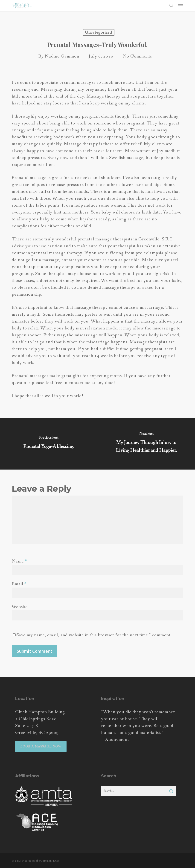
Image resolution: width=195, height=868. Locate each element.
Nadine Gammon (62, 56)
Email (19, 584)
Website (20, 607)
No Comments (137, 56)
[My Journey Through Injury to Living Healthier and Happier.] (146, 444)
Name (19, 561)
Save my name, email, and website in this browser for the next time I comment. (94, 635)
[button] (180, 6)
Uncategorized (99, 32)
